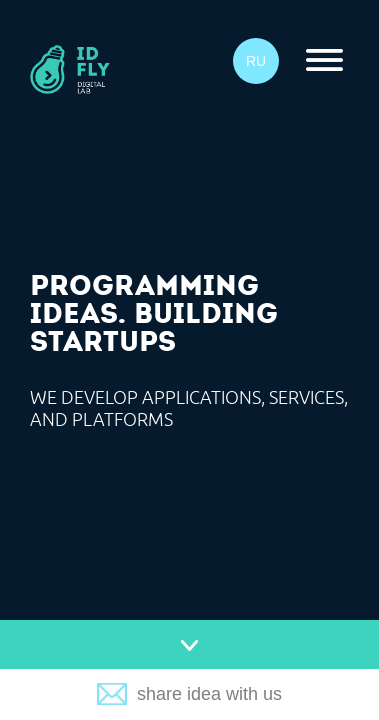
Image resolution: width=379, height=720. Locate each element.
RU (256, 61)
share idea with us (209, 694)
